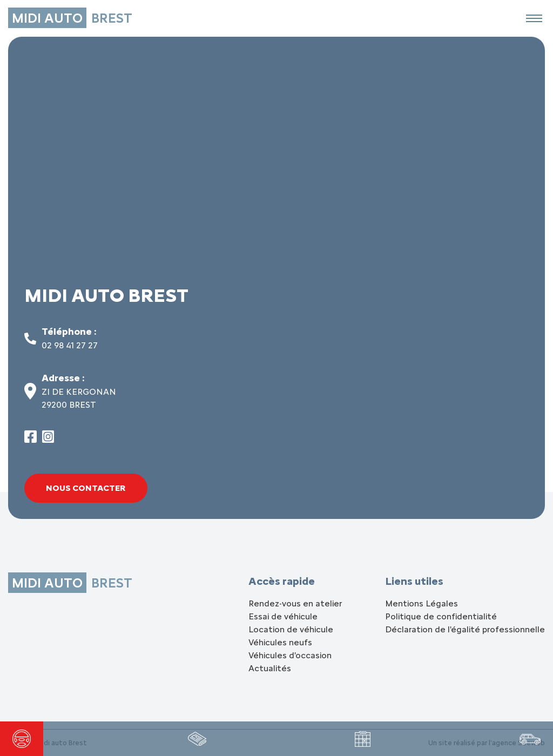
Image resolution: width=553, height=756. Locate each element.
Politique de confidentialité (441, 616)
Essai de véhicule (283, 616)
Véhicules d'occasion (290, 655)
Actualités (270, 668)
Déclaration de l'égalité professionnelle (465, 629)
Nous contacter (86, 488)
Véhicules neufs (280, 642)
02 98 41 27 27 (70, 345)
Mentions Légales (422, 603)
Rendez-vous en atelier (295, 603)
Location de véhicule (291, 629)
